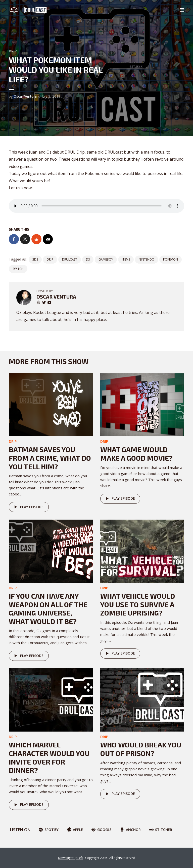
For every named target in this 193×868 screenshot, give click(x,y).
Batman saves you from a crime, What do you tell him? (50, 458)
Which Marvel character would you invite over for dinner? (49, 757)
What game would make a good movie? (136, 454)
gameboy (106, 259)
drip (50, 259)
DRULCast (70, 259)
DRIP (13, 51)
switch (18, 269)
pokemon (171, 259)
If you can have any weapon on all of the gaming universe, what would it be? (48, 609)
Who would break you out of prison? (141, 749)
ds (88, 259)
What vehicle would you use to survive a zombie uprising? (138, 604)
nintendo (147, 259)
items (126, 259)
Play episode (28, 507)
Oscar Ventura (25, 96)
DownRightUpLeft (70, 858)
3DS (35, 259)
